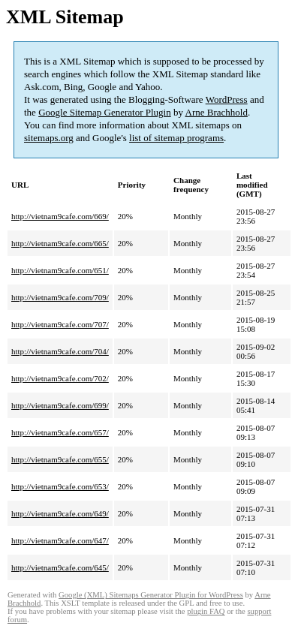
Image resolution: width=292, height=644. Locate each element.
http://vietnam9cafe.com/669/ (60, 216)
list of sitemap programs (176, 138)
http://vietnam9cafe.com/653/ (60, 486)
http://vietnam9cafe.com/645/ (60, 567)
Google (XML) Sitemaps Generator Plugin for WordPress (151, 595)
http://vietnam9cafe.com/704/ (60, 351)
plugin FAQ (206, 611)
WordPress (227, 99)
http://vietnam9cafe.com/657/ (60, 432)
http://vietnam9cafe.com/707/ (60, 324)
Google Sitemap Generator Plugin (105, 112)
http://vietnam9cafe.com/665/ (60, 243)
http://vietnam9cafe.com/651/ (60, 270)
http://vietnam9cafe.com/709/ (60, 297)
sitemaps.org (49, 138)
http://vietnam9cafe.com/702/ (60, 378)
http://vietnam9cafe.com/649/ (60, 513)
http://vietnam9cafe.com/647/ (60, 540)
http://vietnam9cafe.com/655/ (60, 459)
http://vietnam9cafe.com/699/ (60, 405)
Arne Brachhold (217, 112)
